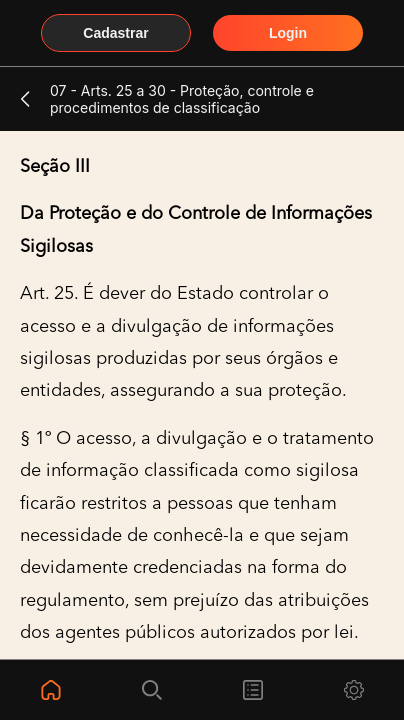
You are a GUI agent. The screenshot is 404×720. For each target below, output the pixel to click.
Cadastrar (115, 33)
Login (288, 33)
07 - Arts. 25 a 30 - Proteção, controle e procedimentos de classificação (182, 99)
